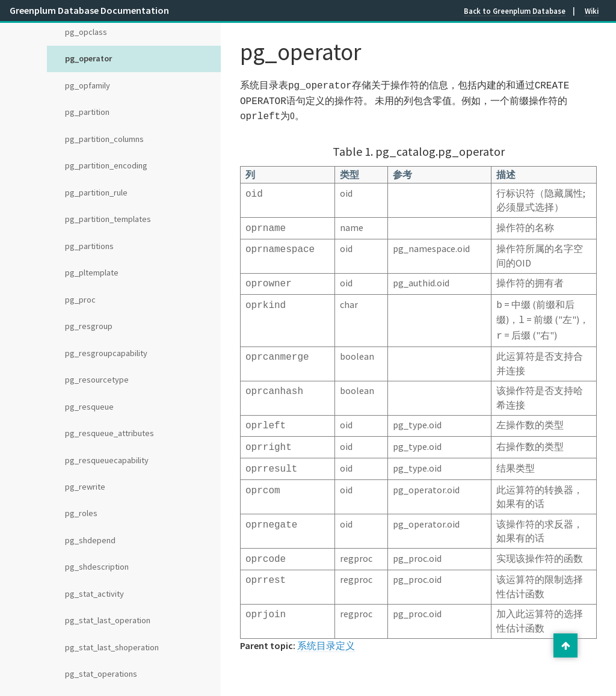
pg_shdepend (90, 540)
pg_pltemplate (92, 273)
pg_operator (88, 58)
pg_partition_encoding (106, 165)
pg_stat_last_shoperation (112, 647)
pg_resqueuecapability (107, 460)
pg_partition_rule (96, 192)
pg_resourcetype (97, 380)
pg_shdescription (97, 567)
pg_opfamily (88, 85)
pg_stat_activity (94, 594)
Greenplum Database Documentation (89, 10)
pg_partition (87, 112)
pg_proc (80, 300)
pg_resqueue (89, 407)
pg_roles (81, 513)
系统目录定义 (326, 631)
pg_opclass (86, 32)
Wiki (592, 11)
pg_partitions (89, 246)
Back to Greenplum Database (515, 11)
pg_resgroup (89, 326)
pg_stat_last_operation (108, 620)
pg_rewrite (85, 487)
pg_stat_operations (101, 674)
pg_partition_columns (104, 139)
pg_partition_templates (108, 219)
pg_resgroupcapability (106, 353)
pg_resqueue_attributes (109, 433)
